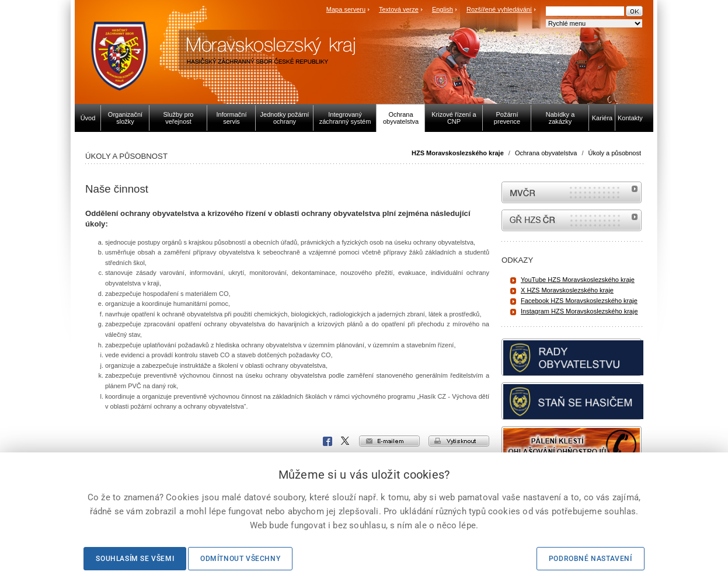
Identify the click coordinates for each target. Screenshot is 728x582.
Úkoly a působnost (615, 153)
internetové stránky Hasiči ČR (572, 220)
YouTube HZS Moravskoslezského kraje (578, 280)
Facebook (328, 441)
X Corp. (346, 441)
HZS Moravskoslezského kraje (458, 153)
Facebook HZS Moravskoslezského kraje (579, 301)
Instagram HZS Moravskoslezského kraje (579, 311)
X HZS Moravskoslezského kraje (567, 290)
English (443, 9)
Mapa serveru (346, 9)
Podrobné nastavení (591, 559)
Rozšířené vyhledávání (499, 9)
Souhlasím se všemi (135, 559)
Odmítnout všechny (240, 559)
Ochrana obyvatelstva (546, 153)
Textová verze (399, 9)
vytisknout (459, 441)
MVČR (572, 192)
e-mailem (389, 441)
